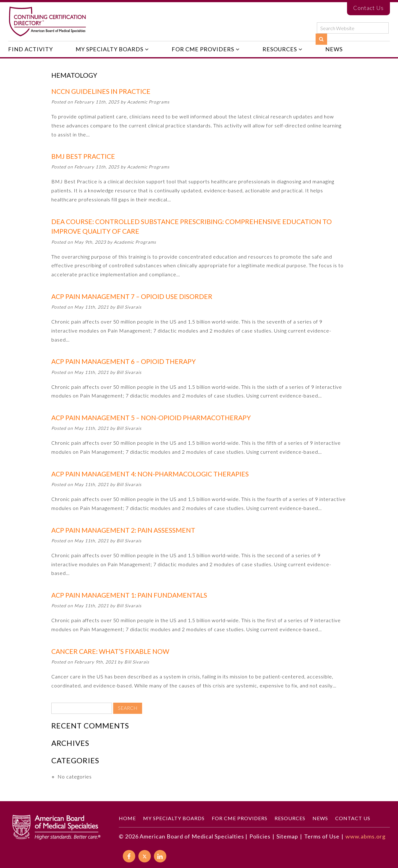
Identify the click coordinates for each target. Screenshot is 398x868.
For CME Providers (203, 49)
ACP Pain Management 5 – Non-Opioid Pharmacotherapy (151, 418)
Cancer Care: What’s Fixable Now (110, 651)
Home (127, 818)
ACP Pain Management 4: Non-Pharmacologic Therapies (150, 474)
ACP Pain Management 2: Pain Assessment (123, 530)
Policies (260, 836)
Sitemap (287, 836)
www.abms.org (366, 836)
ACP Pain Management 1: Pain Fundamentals (129, 595)
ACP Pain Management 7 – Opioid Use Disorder (132, 296)
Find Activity (30, 49)
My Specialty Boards (109, 49)
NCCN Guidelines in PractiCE (101, 91)
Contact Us (368, 8)
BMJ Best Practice (83, 156)
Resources (280, 49)
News (334, 49)
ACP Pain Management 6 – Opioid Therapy (124, 361)
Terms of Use (322, 836)
